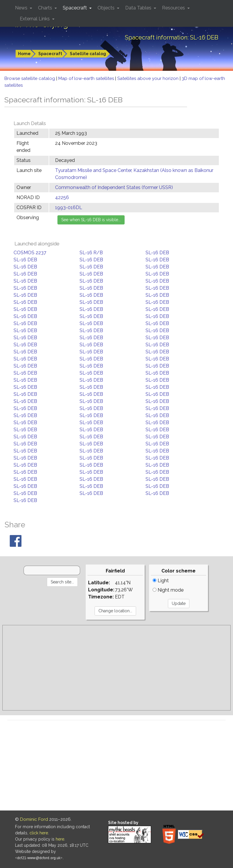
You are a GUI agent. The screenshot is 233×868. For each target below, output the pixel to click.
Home (24, 54)
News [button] (22, 8)
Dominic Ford (34, 819)
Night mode (168, 590)
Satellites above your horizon (148, 78)
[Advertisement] (116, 668)
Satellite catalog (88, 54)
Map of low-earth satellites (87, 78)
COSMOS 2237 (30, 253)
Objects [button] (107, 8)
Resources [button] (174, 8)
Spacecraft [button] (75, 8)
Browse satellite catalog (30, 78)
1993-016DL (69, 207)
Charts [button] (46, 8)
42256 (62, 197)
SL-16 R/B (91, 253)
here (60, 839)
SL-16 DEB (157, 253)
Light (161, 581)
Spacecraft (50, 54)
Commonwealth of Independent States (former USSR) (114, 187)
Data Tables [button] (139, 8)
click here (39, 833)
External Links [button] (35, 19)
